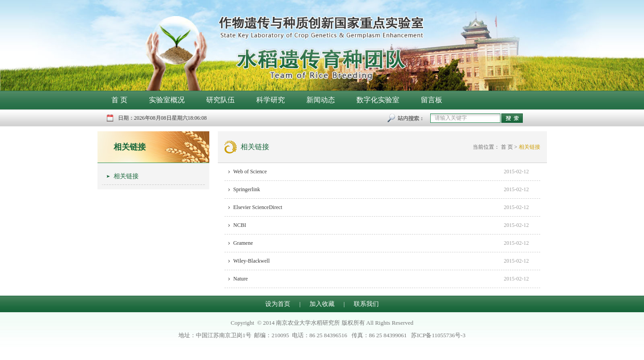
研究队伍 (220, 100)
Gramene (243, 243)
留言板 (432, 100)
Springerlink (247, 189)
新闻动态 (321, 100)
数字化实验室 (378, 100)
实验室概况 (167, 100)
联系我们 (366, 304)
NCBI (240, 225)
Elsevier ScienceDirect (258, 207)
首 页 (119, 100)
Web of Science (250, 172)
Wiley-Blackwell (252, 261)
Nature (241, 279)
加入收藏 (322, 304)
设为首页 (278, 304)
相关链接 (130, 147)
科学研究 (271, 100)
